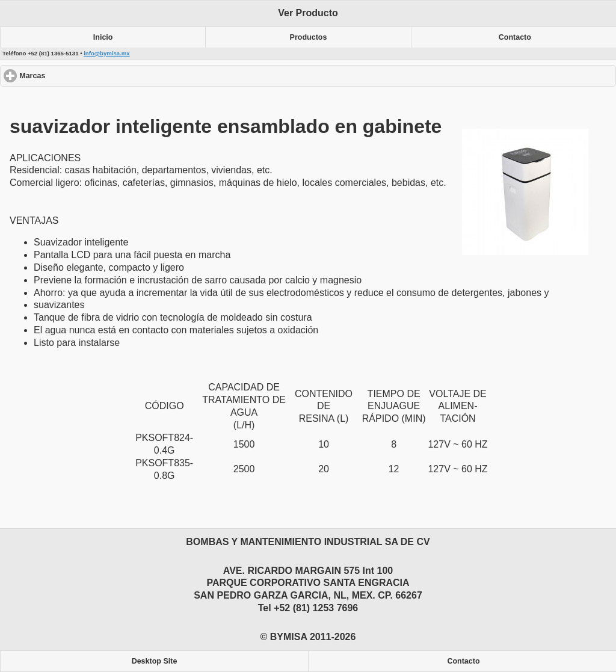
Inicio (103, 37)
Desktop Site (155, 661)
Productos (309, 37)
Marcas (76, 76)
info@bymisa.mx (107, 53)
